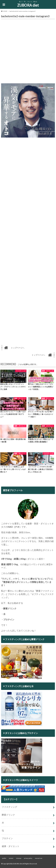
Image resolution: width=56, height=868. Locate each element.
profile (4, 858)
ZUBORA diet (28, 5)
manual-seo (39, 858)
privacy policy (28, 858)
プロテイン (7, 838)
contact (11, 858)
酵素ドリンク (8, 815)
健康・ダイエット (11, 846)
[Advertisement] (28, 52)
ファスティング (9, 807)
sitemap (19, 858)
